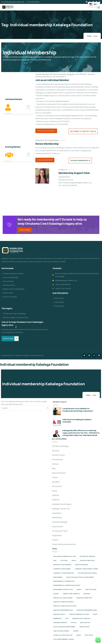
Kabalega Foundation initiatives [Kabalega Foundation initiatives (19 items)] (65, 607)
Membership (57, 519)
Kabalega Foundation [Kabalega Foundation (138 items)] (84, 599)
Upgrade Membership (79, 160)
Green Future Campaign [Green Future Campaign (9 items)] (71, 595)
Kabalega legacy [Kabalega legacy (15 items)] (59, 615)
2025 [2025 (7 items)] (55, 562)
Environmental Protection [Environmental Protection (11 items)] (63, 591)
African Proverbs (58, 456)
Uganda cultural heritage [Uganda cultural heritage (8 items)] (63, 636)
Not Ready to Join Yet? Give (82, 131)
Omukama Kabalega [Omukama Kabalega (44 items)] (60, 624)
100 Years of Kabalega (60, 447)
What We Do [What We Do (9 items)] (89, 636)
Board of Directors (59, 474)
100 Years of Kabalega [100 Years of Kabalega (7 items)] (88, 558)
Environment (57, 488)
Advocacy (56, 452)
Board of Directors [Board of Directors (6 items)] (87, 562)
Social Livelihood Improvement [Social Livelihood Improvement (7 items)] (64, 628)
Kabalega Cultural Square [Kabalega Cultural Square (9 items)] (63, 599)
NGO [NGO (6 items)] (67, 620)
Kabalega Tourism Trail (61, 510)
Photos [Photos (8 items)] (74, 624)
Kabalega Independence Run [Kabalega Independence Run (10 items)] (63, 611)
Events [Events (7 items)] (79, 591)
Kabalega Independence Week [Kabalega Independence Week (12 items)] (87, 611)
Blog (54, 470)
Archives (55, 465)
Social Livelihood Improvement (64, 546)
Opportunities (57, 528)
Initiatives (56, 501)
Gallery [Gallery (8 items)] (56, 595)
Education (56, 483)
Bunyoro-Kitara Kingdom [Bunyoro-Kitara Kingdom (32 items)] (62, 566)
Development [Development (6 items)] (58, 578)
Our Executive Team (60, 532)
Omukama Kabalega (60, 523)
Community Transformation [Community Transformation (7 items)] (64, 574)
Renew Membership (45, 160)
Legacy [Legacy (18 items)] (95, 615)
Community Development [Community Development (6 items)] (62, 570)
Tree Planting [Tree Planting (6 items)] (84, 628)
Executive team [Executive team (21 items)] (91, 591)
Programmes (57, 537)
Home (89, 36)
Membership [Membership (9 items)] (57, 620)
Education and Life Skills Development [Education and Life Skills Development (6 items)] (80, 578)
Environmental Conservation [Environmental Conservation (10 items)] (64, 582)
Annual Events (57, 461)
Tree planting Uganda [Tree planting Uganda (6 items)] (61, 632)
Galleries (55, 496)
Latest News (57, 514)
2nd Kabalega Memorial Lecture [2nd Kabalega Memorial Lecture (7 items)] (65, 558)
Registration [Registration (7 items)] (85, 624)
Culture (55, 479)
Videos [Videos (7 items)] (79, 636)
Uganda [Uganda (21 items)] (76, 632)
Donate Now (25, 231)
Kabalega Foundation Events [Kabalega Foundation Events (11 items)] (64, 603)
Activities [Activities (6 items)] (64, 562)
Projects (55, 541)
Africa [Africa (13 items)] (74, 562)
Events (55, 492)
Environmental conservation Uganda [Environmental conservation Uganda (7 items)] (67, 587)
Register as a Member (46, 131)
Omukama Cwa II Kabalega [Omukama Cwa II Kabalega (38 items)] (81, 620)
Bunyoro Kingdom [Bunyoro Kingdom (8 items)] (82, 566)
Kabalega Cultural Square (62, 505)
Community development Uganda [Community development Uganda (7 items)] (87, 570)
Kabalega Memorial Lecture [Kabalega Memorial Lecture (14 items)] (79, 615)
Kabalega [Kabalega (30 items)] (87, 595)
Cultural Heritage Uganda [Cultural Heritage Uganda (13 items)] (87, 574)
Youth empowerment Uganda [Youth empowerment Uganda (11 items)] (64, 640)
